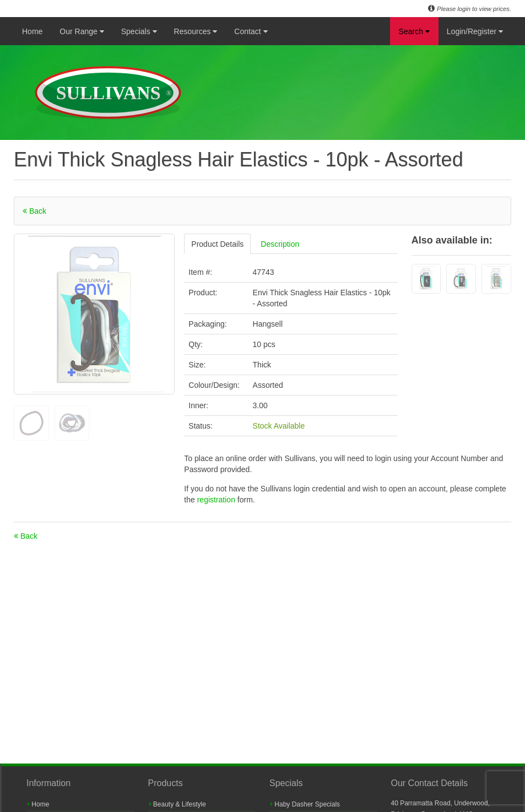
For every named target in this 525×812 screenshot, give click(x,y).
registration (217, 500)
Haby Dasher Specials (305, 804)
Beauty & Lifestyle (178, 804)
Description (280, 244)
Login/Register (475, 31)
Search (414, 31)
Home (32, 31)
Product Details (217, 244)
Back (34, 211)
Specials (139, 31)
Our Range (82, 31)
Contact (251, 31)
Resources (196, 31)
